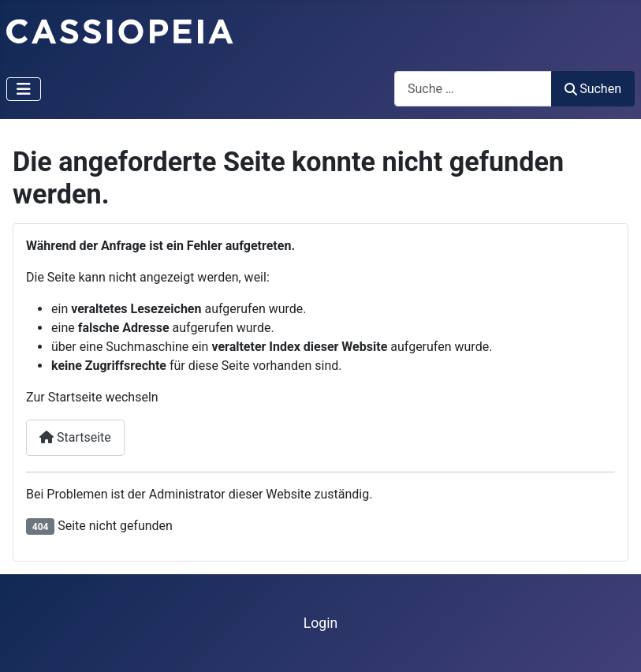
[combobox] (473, 89)
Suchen (593, 89)
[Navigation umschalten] (24, 89)
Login (320, 623)
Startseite (75, 437)
